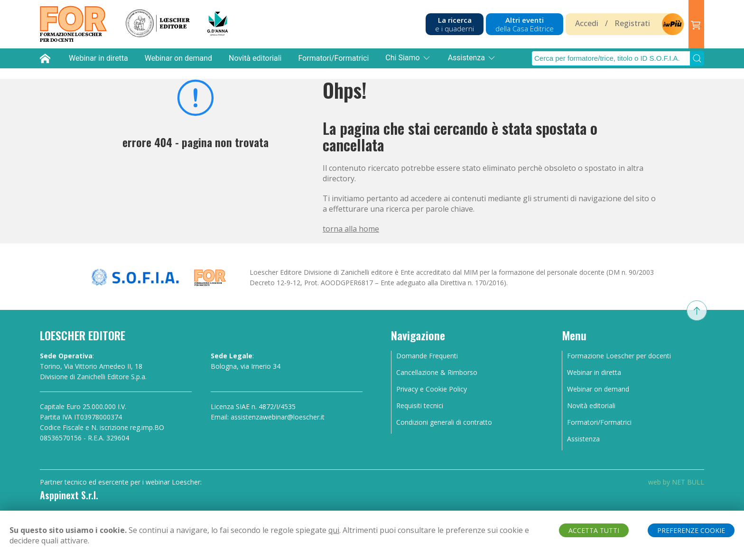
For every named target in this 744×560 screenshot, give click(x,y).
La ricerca (455, 24)
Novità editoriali (255, 58)
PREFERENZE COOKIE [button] (691, 530)
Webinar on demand (178, 58)
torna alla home (351, 229)
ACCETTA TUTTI (594, 530)
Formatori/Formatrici (333, 58)
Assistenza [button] (472, 58)
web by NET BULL (676, 482)
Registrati (632, 23)
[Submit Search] (697, 58)
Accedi (587, 23)
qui (334, 530)
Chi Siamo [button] (408, 58)
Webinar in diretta (98, 58)
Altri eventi (525, 24)
